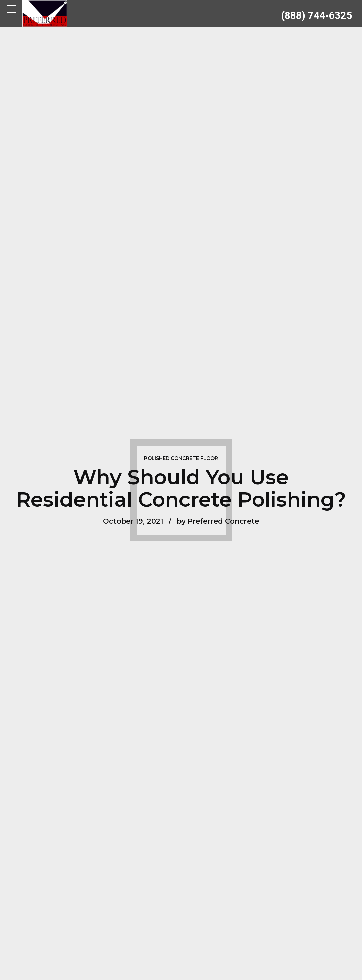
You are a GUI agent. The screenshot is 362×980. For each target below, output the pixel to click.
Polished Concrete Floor (181, 458)
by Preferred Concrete (218, 521)
